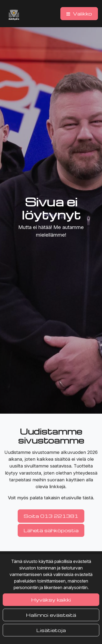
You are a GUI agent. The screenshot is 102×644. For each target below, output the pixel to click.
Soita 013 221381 (51, 516)
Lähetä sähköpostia (51, 530)
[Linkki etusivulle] (14, 15)
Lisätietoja (51, 630)
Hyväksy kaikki (51, 600)
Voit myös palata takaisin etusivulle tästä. (51, 498)
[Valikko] (79, 14)
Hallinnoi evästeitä (51, 615)
